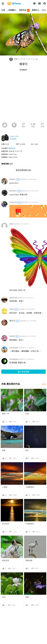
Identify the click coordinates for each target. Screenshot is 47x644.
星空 (27, 450)
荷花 (4, 577)
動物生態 (12, 148)
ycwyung (13, 202)
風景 (4, 450)
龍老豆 (12, 321)
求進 (13, 59)
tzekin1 (12, 179)
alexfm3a (13, 298)
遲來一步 (6, 414)
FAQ (44, 10)
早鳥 (27, 414)
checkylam (14, 348)
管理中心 (36, 10)
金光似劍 (6, 524)
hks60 (12, 336)
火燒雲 (5, 487)
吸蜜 (27, 577)
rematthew (14, 359)
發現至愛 (6, 560)
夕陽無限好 (30, 487)
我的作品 (24, 10)
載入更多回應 (24, 372)
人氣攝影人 (12, 10)
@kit (11, 224)
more (44, 384)
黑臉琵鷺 (29, 560)
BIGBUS (13, 191)
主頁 (3, 10)
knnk (11, 309)
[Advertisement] (23, 98)
